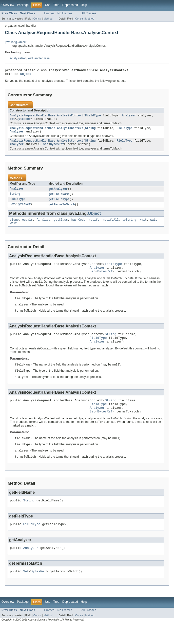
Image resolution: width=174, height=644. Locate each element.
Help (84, 5)
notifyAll (111, 226)
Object (26, 75)
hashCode (78, 226)
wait (143, 226)
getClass (61, 226)
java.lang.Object (16, 42)
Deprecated (70, 5)
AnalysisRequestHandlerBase (30, 58)
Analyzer (129, 117)
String (90, 131)
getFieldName (59, 199)
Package (23, 5)
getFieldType (59, 204)
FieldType (93, 117)
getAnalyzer (58, 193)
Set (12, 121)
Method (48, 19)
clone (14, 226)
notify (94, 226)
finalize (43, 226)
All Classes (89, 13)
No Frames (65, 13)
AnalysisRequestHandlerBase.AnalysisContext (46, 117)
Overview (8, 5)
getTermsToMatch (62, 210)
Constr (37, 19)
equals (28, 226)
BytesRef (24, 121)
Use (48, 5)
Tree (56, 5)
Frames (49, 13)
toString (129, 226)
